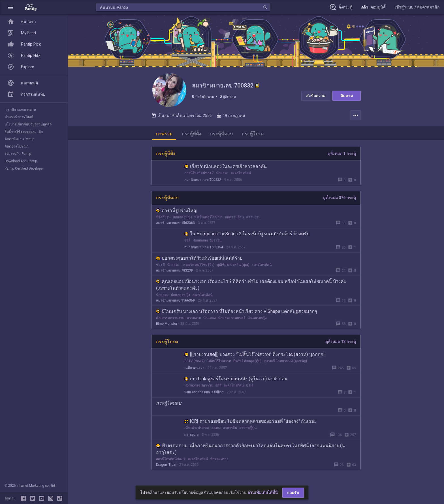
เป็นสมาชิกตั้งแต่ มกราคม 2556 (181, 116)
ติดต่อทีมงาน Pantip (19, 139)
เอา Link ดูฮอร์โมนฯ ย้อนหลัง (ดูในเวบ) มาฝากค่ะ (236, 379)
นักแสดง (222, 173)
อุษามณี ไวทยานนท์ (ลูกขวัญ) (285, 361)
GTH (249, 385)
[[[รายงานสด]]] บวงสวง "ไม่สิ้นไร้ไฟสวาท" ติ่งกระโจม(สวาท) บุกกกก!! (255, 354)
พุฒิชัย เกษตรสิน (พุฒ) (233, 265)
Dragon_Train (166, 465)
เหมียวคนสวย (194, 368)
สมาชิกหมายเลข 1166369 (175, 300)
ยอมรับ (293, 493)
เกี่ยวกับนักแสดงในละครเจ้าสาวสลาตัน (226, 166)
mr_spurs (191, 435)
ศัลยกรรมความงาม (170, 318)
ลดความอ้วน (234, 217)
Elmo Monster (167, 324)
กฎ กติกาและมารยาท (20, 110)
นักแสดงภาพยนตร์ (232, 318)
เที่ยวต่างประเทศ (197, 428)
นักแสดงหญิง (182, 217)
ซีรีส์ (187, 240)
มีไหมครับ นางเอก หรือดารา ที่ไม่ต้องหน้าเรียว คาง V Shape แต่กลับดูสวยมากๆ (237, 311)
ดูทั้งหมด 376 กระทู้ (340, 198)
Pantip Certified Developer (24, 168)
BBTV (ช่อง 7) (195, 361)
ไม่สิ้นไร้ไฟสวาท (219, 361)
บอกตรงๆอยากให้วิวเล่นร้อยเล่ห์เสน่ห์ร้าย (199, 258)
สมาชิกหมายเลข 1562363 (175, 223)
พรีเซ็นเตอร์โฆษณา (208, 217)
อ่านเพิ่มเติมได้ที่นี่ (263, 492)
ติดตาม (347, 96)
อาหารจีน (230, 428)
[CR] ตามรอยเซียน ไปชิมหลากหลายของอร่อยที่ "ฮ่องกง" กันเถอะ (250, 421)
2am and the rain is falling (204, 392)
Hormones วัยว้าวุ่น (207, 240)
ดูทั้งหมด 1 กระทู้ (342, 153)
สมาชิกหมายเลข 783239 (174, 270)
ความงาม (253, 217)
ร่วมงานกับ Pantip (18, 154)
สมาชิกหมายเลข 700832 (203, 180)
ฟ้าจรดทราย (219, 459)
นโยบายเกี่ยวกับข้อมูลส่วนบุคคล (28, 124)
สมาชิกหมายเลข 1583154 (204, 247)
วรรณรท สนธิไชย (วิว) (198, 265)
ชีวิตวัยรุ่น (163, 217)
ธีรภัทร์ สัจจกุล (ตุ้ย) (247, 361)
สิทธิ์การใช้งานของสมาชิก (24, 132)
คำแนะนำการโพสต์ (19, 117)
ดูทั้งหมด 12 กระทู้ (341, 341)
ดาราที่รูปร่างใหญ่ (177, 211)
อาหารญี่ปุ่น (248, 428)
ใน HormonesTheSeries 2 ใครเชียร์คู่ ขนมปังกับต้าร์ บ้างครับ (247, 234)
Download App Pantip (21, 161)
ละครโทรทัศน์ (241, 173)
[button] (10, 7)
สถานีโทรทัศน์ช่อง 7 (199, 173)
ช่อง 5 (160, 265)
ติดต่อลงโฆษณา (17, 146)
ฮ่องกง (216, 428)
